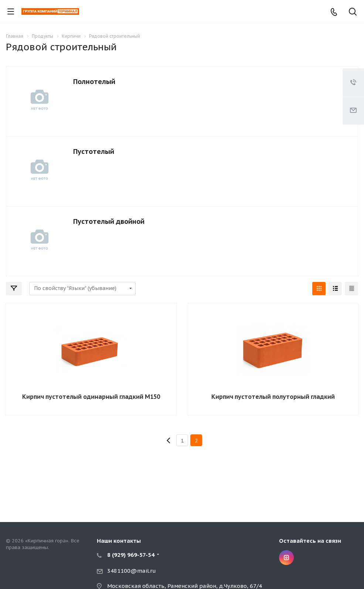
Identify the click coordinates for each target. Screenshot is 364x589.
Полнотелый (94, 82)
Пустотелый (94, 152)
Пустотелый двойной (109, 221)
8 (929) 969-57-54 (131, 555)
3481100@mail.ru (132, 571)
